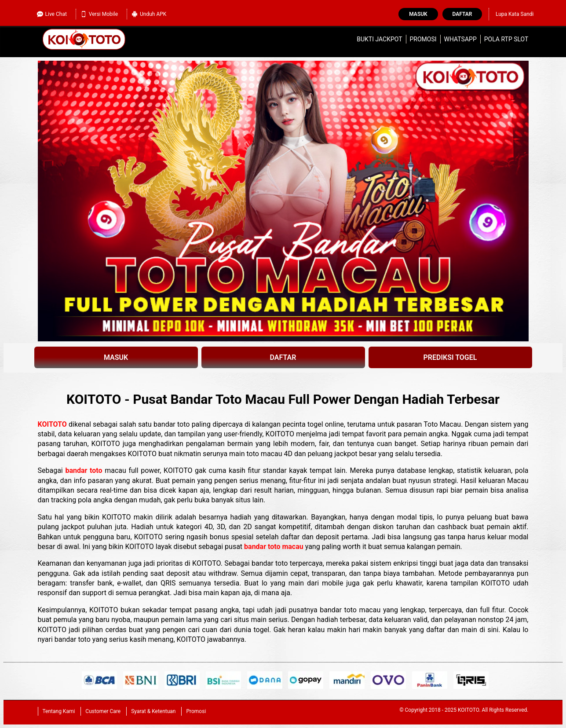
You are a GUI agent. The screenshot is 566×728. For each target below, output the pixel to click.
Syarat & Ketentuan (153, 711)
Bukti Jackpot (379, 39)
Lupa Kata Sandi (515, 14)
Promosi (423, 39)
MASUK (116, 357)
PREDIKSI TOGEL (450, 357)
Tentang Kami (59, 711)
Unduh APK (149, 14)
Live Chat (52, 14)
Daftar (462, 14)
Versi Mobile (99, 14)
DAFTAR (283, 357)
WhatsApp (460, 39)
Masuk (418, 14)
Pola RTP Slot (506, 39)
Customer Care (103, 711)
